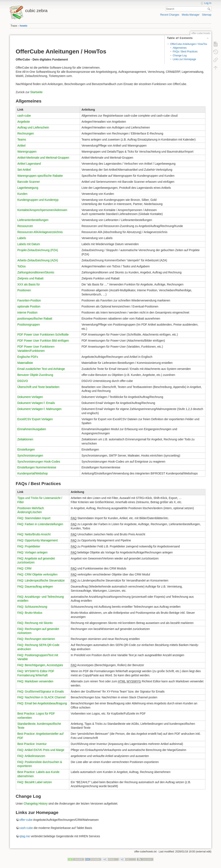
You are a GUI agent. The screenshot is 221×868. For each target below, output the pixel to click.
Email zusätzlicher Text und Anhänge (41, 369)
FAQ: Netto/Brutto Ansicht (34, 534)
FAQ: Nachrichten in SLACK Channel (41, 697)
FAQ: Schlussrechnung (32, 607)
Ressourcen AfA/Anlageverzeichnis (40, 232)
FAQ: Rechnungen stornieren (36, 639)
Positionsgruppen (29, 325)
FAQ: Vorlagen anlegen (33, 552)
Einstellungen (26, 449)
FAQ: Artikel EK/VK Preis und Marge (41, 750)
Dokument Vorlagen (30, 397)
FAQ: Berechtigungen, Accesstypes (40, 665)
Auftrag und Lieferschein (33, 127)
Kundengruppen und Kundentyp (38, 200)
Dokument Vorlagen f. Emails (36, 403)
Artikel (22, 146)
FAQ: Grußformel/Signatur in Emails (41, 691)
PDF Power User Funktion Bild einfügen (43, 341)
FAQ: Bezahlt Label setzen (35, 782)
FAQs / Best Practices (185, 52)
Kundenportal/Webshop (33, 473)
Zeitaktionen (25, 439)
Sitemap (207, 15)
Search (209, 9)
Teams (22, 140)
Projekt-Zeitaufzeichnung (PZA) (38, 250)
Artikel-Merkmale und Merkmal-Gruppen (43, 158)
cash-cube (24, 116)
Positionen (24, 290)
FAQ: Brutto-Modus (30, 613)
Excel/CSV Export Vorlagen (35, 419)
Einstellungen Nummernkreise (37, 467)
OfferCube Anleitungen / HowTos (189, 44)
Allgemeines (180, 48)
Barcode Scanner (29, 182)
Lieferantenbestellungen (33, 220)
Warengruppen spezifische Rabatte (40, 176)
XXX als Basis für (29, 284)
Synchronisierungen (30, 456)
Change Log (180, 56)
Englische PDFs (28, 357)
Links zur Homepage (184, 59)
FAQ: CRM (25, 568)
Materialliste (25, 363)
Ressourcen (25, 226)
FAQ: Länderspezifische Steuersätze (41, 580)
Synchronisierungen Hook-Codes (39, 462)
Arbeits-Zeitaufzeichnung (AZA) (38, 260)
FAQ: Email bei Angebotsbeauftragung (42, 703)
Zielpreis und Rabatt (30, 278)
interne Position (28, 312)
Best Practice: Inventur (32, 744)
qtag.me (25, 836)
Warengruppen (27, 152)
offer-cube (26, 820)
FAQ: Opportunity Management (38, 540)
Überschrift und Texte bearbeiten (38, 387)
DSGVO (23, 381)
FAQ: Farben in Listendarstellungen (40, 524)
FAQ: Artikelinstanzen (31, 756)
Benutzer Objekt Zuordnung (35, 375)
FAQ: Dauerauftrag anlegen (35, 586)
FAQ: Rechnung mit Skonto (35, 623)
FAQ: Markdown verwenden (35, 681)
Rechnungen (26, 133)
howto (23, 26)
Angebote (24, 122)
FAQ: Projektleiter (29, 546)
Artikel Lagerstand (29, 164)
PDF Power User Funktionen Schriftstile (43, 335)
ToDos (22, 266)
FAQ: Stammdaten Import (34, 518)
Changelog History (36, 804)
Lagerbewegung (28, 188)
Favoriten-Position (29, 300)
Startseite (36, 92)
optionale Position (29, 306)
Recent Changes (170, 15)
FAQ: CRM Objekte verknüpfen (38, 574)
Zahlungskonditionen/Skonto (36, 272)
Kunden (22, 194)
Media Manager (191, 15)
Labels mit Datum (29, 244)
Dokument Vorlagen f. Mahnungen (40, 409)
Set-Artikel (24, 170)
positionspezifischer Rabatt (35, 319)
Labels (22, 238)
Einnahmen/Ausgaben (32, 429)
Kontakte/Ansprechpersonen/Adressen (42, 210)
